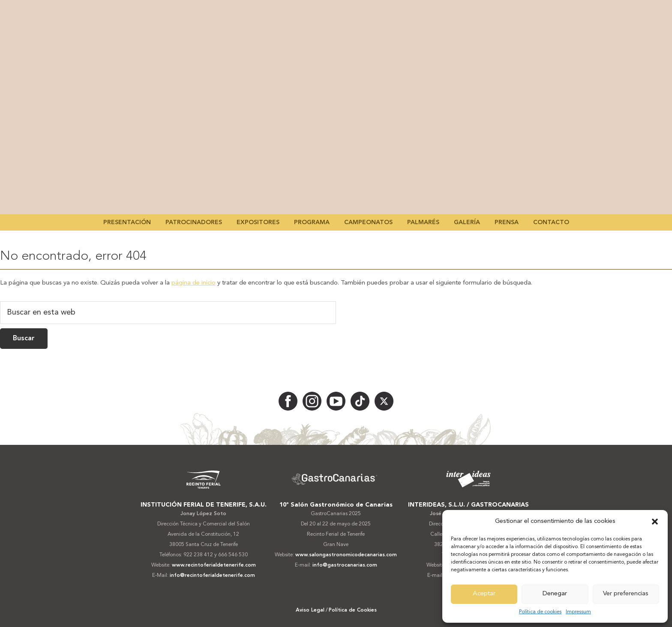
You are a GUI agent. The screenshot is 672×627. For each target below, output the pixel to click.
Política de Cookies (353, 610)
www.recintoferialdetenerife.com (214, 565)
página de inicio (193, 283)
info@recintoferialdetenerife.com (212, 576)
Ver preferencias (626, 594)
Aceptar (484, 594)
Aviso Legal (310, 610)
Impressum (578, 612)
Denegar (555, 594)
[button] (655, 522)
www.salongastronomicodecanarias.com (346, 555)
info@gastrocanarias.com (345, 565)
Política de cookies (540, 612)
